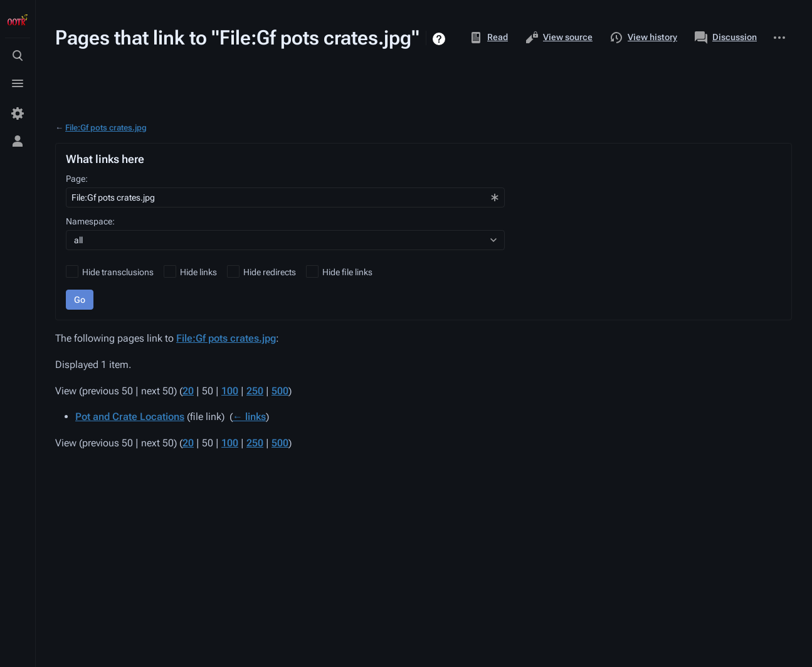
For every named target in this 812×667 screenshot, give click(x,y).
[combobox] (285, 197)
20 (188, 391)
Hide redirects (270, 272)
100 (230, 391)
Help (440, 39)
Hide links (198, 272)
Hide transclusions (118, 272)
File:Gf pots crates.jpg (106, 128)
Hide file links (347, 272)
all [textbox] (78, 240)
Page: (77, 179)
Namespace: (90, 221)
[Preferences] (18, 113)
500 (280, 391)
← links (249, 417)
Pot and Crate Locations (130, 417)
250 (255, 391)
